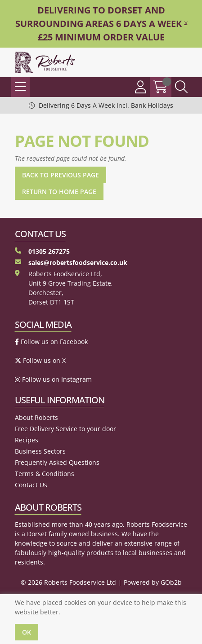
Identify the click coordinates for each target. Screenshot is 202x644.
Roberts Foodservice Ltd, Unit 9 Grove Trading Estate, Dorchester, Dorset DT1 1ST (64, 288)
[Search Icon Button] (181, 87)
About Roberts (36, 417)
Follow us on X (40, 360)
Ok (27, 632)
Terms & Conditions (45, 474)
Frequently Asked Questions (57, 462)
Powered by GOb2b (153, 582)
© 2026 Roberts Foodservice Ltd (68, 582)
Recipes (27, 440)
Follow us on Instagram (53, 379)
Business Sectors (40, 451)
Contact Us (31, 485)
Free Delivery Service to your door (65, 429)
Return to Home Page (59, 192)
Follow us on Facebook (51, 342)
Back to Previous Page (61, 175)
